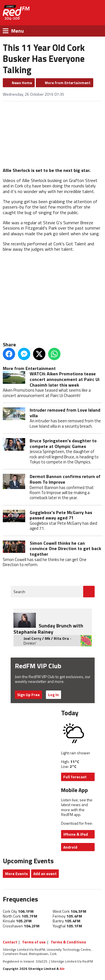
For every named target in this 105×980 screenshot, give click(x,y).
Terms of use (34, 942)
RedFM (16, 13)
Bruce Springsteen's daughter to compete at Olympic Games (63, 443)
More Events (16, 874)
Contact (10, 942)
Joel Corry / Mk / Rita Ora (46, 638)
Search (19, 592)
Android (70, 847)
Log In (53, 695)
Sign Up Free (28, 695)
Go (89, 592)
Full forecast (75, 777)
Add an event (45, 874)
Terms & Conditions (68, 942)
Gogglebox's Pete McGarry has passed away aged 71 (61, 515)
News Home (22, 83)
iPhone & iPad (76, 834)
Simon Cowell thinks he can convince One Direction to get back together (65, 549)
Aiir (62, 969)
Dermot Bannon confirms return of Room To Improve (65, 479)
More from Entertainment (68, 83)
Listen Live (75, 13)
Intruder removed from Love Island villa (65, 413)
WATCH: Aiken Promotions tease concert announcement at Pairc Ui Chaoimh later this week (65, 379)
